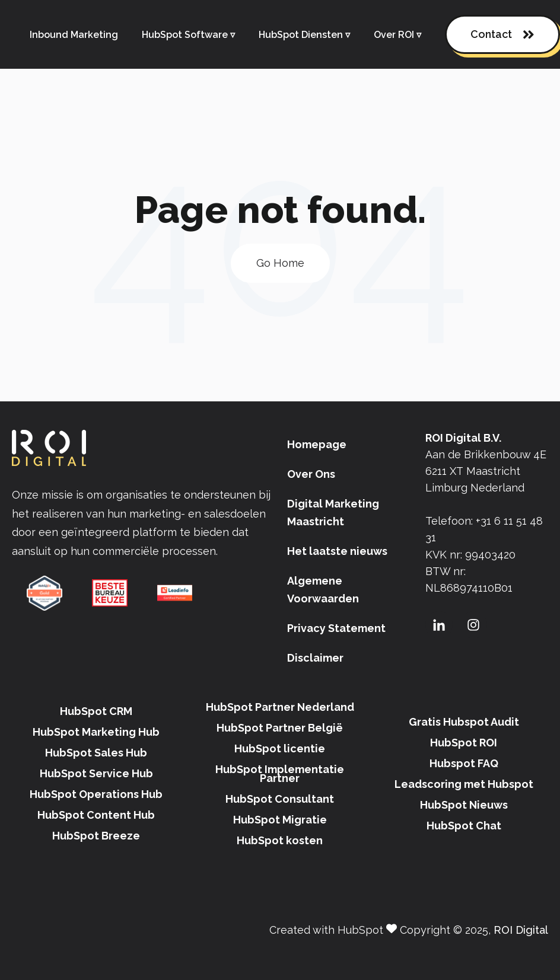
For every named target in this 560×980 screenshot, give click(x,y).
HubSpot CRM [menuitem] (96, 711)
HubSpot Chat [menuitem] (464, 826)
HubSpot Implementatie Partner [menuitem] (280, 774)
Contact (502, 35)
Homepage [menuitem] (317, 444)
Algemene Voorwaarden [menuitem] (323, 590)
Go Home (280, 263)
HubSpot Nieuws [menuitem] (464, 805)
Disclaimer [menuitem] (315, 658)
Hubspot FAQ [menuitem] (464, 763)
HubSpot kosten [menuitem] (280, 840)
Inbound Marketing (74, 35)
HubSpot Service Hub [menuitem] (96, 773)
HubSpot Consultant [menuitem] (280, 799)
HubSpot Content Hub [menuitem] (96, 815)
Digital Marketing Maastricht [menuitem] (333, 513)
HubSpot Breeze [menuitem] (96, 836)
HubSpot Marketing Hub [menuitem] (96, 732)
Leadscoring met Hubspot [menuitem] (464, 784)
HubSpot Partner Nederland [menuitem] (280, 707)
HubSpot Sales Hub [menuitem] (96, 753)
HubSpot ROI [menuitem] (464, 743)
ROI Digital (521, 930)
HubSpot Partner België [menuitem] (280, 728)
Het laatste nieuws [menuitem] (337, 551)
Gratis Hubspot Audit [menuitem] (464, 722)
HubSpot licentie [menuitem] (280, 748)
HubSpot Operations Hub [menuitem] (96, 794)
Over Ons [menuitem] (311, 474)
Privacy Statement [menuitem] (336, 628)
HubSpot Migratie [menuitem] (280, 820)
